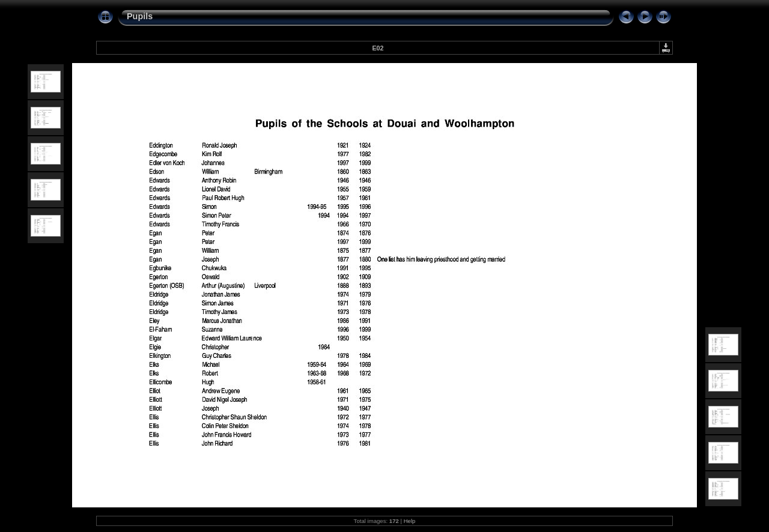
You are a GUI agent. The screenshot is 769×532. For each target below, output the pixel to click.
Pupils (140, 16)
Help (410, 521)
